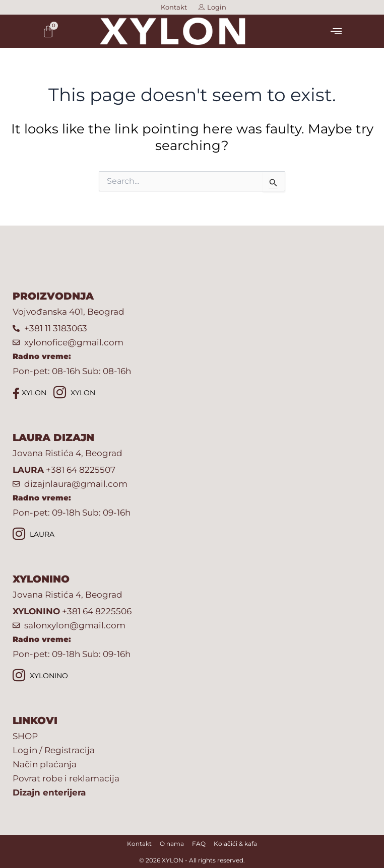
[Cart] (48, 31)
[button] (336, 31)
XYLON (29, 393)
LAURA (34, 535)
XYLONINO (40, 676)
